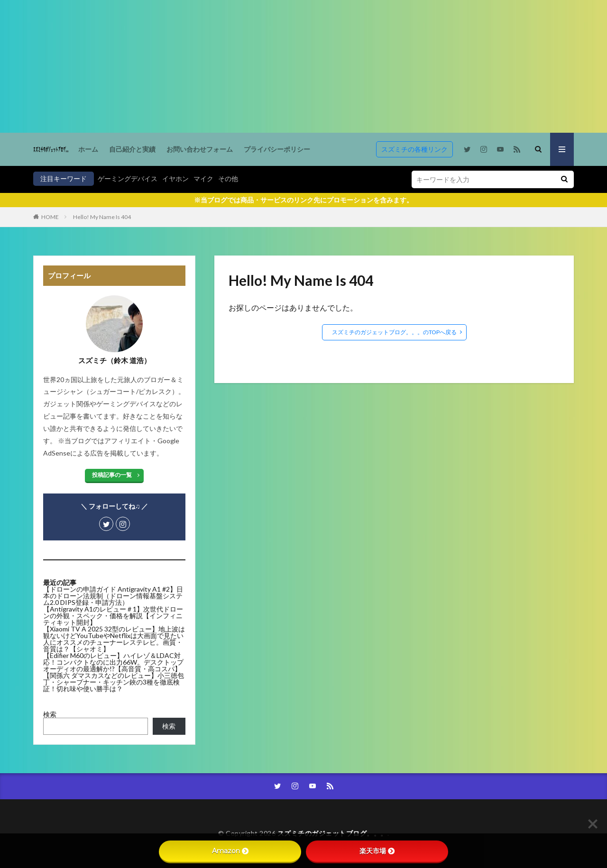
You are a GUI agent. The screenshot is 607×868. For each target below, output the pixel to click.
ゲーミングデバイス (128, 178)
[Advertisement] (285, 66)
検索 (50, 714)
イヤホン (175, 178)
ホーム (88, 149)
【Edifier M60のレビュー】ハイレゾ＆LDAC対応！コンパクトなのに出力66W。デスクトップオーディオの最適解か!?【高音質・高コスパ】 (113, 662)
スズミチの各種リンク (414, 149)
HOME (50, 217)
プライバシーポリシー (277, 149)
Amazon (230, 851)
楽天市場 (377, 851)
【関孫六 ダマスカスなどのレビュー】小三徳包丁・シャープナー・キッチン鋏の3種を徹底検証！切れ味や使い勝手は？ (114, 682)
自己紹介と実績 (132, 149)
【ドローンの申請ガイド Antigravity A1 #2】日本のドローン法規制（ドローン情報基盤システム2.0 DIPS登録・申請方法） (113, 596)
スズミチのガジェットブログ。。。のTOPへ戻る (394, 332)
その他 (228, 178)
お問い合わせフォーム (200, 149)
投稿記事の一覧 (112, 475)
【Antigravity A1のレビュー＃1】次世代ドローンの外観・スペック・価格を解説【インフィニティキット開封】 (113, 616)
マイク (203, 178)
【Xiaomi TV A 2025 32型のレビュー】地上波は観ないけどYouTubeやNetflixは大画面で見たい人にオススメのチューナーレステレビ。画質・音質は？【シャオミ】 (114, 639)
